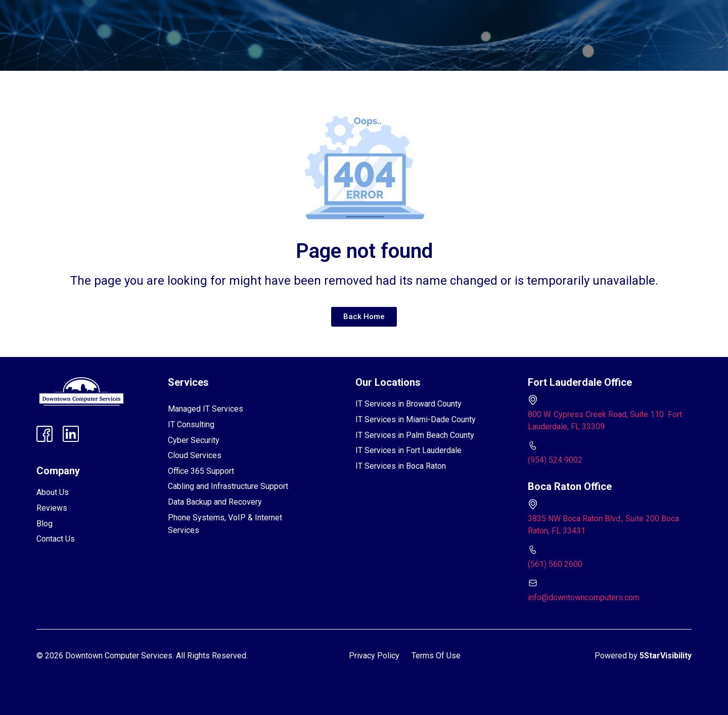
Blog (386, 17)
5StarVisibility (666, 656)
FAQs (351, 17)
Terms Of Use (436, 656)
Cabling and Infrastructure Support (228, 486)
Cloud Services (195, 455)
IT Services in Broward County (408, 404)
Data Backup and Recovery (215, 502)
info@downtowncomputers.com (584, 597)
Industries (256, 17)
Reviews (310, 17)
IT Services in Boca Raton (401, 466)
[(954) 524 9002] (533, 445)
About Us (53, 492)
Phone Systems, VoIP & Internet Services (225, 524)
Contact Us (430, 17)
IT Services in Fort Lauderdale (408, 450)
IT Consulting (191, 424)
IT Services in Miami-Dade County (416, 419)
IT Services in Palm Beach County (415, 435)
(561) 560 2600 (555, 564)
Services (197, 17)
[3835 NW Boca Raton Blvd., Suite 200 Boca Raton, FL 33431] (533, 504)
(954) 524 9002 (555, 460)
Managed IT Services (206, 409)
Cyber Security (194, 440)
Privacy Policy (374, 656)
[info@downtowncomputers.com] (533, 583)
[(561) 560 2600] (533, 550)
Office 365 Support (201, 471)
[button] (197, 17)
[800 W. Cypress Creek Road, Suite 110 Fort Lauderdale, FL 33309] (533, 400)
